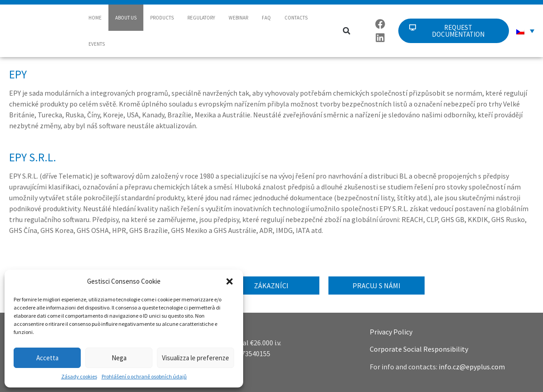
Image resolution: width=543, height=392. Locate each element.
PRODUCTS (162, 18)
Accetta (47, 358)
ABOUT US (126, 18)
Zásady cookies (79, 376)
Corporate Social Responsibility (419, 349)
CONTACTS (296, 18)
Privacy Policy (391, 332)
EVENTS (97, 44)
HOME (95, 18)
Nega (119, 358)
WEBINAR (238, 18)
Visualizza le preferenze (196, 358)
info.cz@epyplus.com (472, 367)
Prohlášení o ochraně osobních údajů (144, 376)
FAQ (266, 18)
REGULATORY (201, 18)
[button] (230, 281)
